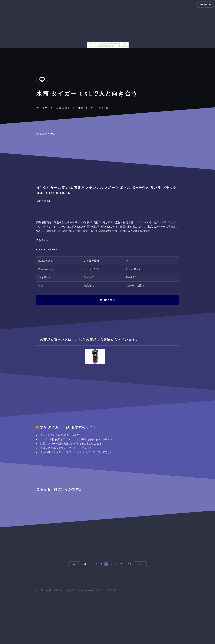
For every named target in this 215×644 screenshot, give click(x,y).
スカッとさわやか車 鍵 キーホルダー (61, 435)
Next (141, 564)
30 (129, 564)
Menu (204, 4)
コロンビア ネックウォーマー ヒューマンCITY (66, 448)
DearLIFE (131, 277)
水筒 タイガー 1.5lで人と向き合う (56, 590)
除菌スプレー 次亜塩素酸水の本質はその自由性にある (71, 444)
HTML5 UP (111, 590)
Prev (74, 564)
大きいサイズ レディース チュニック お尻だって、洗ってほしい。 (78, 452)
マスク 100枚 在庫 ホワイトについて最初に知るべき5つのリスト (76, 439)
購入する (110, 300)
